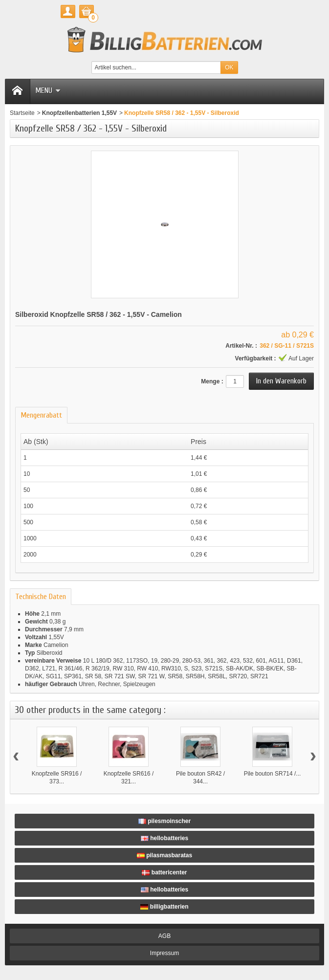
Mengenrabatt (41, 415)
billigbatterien (164, 907)
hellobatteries (164, 838)
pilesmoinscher (164, 821)
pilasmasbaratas (164, 855)
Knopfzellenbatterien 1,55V (79, 113)
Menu (48, 90)
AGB (164, 936)
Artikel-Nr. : (241, 346)
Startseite (22, 113)
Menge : (212, 381)
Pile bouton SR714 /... (273, 774)
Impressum (164, 953)
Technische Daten (41, 597)
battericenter (164, 872)
